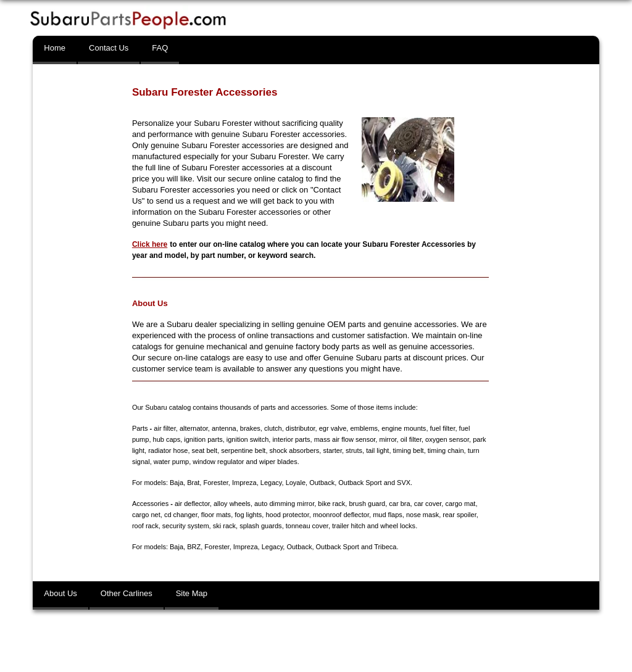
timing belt (409, 450)
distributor (301, 428)
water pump (171, 462)
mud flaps (388, 515)
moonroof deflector (341, 515)
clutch (273, 428)
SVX (404, 483)
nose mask (422, 515)
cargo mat (460, 504)
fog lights (248, 515)
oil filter (411, 439)
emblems (364, 428)
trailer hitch (349, 526)
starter (332, 450)
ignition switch (247, 439)
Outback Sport (360, 483)
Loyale (296, 483)
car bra (399, 504)
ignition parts (203, 439)
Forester (215, 483)
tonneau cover (307, 526)
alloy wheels (232, 504)
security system (186, 526)
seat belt (205, 450)
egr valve (333, 428)
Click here (150, 244)
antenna (224, 428)
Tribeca (385, 547)
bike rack (331, 504)
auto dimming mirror (284, 504)
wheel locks (398, 526)
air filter (164, 428)
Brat (193, 483)
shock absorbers (295, 450)
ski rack (224, 526)
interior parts (291, 439)
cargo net (146, 515)
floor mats (216, 515)
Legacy (271, 483)
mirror (388, 439)
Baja (177, 483)
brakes (250, 428)
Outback (322, 483)
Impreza (244, 483)
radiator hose (168, 450)
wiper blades (278, 462)
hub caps (167, 439)
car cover (428, 504)
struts (354, 450)
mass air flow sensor (345, 439)
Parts (140, 428)
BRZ (194, 547)
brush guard (367, 504)
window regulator (218, 462)
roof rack (145, 526)
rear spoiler (459, 515)
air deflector (192, 504)
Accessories (150, 504)
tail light (377, 450)
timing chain (446, 450)
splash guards (261, 526)
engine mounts (404, 428)
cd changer (181, 515)
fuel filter (443, 428)
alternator (194, 428)
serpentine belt (243, 450)
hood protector (287, 515)
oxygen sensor (447, 439)
